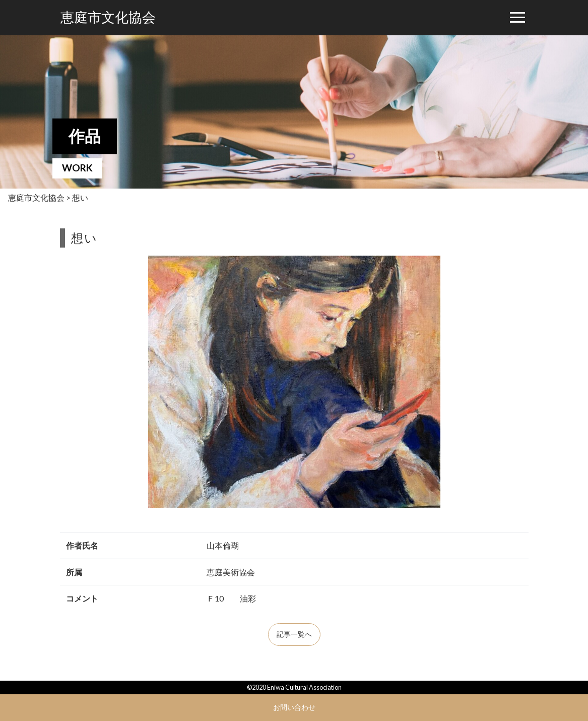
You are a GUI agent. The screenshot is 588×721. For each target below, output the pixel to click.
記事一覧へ (294, 634)
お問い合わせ (294, 707)
